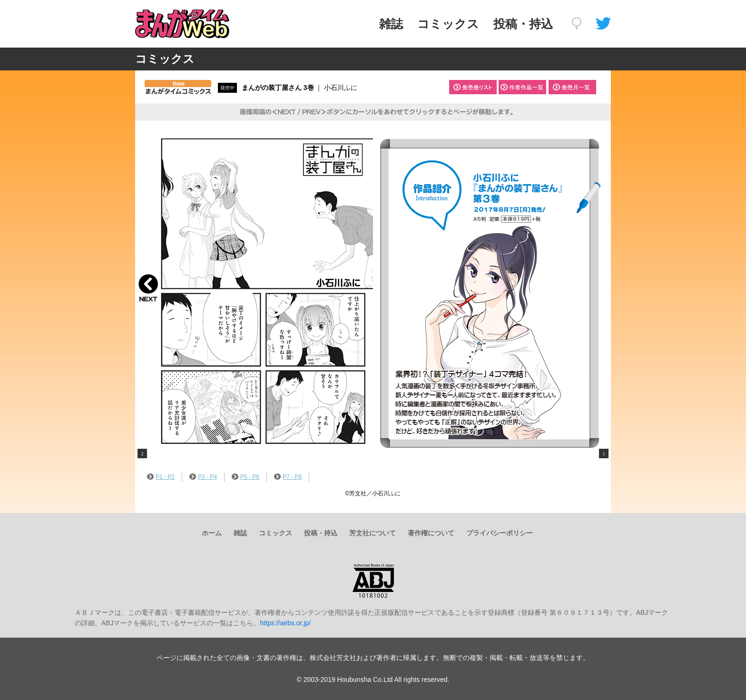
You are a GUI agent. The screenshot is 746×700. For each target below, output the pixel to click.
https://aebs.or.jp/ (285, 623)
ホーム (212, 533)
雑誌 (391, 24)
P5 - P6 (245, 477)
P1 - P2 (161, 477)
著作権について (431, 533)
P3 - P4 (203, 477)
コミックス (448, 24)
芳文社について (373, 533)
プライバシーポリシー (500, 533)
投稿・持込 (523, 24)
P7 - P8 (288, 477)
